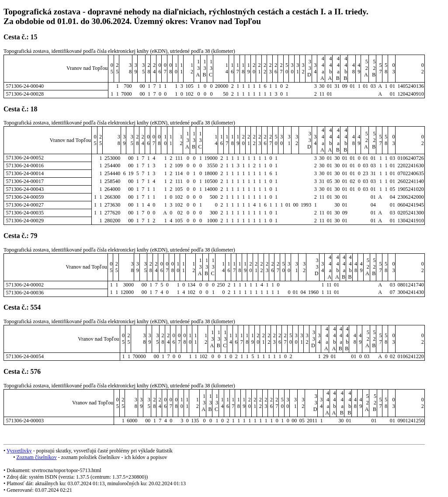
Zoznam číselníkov (36, 457)
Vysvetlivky (19, 451)
